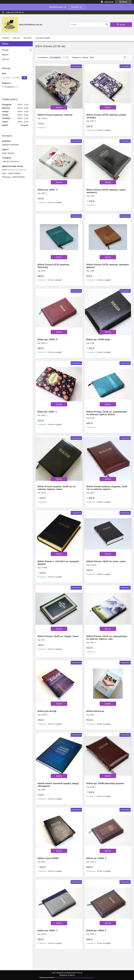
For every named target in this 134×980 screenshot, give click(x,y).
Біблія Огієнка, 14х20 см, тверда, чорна (58, 636)
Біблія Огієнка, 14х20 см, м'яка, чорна (106, 561)
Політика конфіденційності (85, 977)
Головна (5, 38)
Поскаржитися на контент (65, 977)
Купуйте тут (77, 7)
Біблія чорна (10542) (48, 858)
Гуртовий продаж (43, 38)
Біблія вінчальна (95, 711)
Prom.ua (79, 973)
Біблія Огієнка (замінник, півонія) (55, 115)
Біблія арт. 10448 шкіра (98, 339)
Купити (59, 107)
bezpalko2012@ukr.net (17, 170)
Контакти (28, 38)
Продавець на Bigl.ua (67, 975)
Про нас (16, 38)
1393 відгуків (109, 2)
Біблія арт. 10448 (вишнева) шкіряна (105, 783)
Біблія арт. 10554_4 (96, 931)
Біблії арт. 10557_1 (47, 412)
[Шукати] (107, 25)
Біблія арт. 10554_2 (96, 858)
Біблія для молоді (47, 711)
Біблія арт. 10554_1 (47, 931)
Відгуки (5, 54)
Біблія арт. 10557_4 (47, 190)
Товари (5, 50)
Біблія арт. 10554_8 (47, 339)
